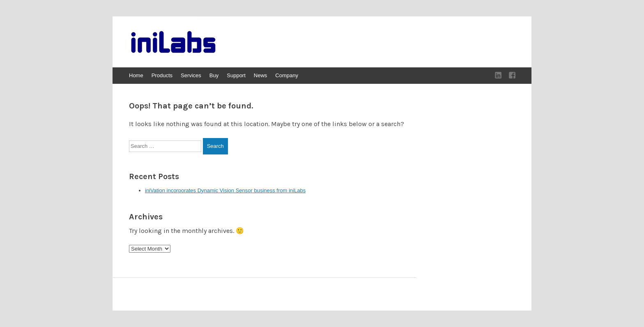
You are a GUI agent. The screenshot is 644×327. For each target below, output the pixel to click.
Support (236, 75)
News (261, 75)
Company (287, 75)
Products (162, 75)
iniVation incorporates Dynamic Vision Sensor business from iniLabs (225, 190)
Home (136, 75)
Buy (214, 75)
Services (191, 75)
